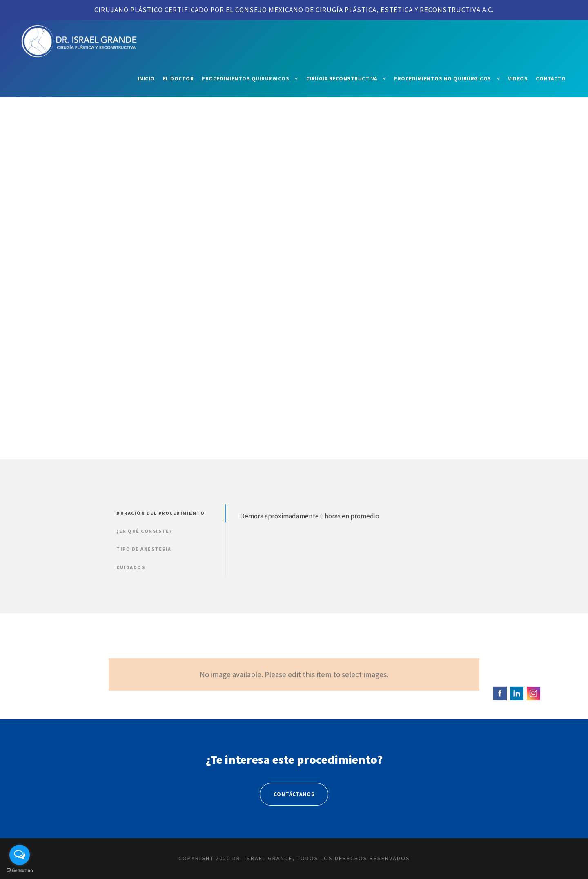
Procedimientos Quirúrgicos (245, 79)
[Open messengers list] (20, 855)
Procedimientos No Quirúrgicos (443, 79)
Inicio (146, 79)
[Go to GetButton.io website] (20, 871)
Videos (518, 79)
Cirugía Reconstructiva (342, 79)
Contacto (551, 79)
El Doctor (178, 79)
